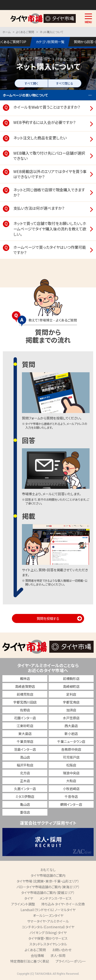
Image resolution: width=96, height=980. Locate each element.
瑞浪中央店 (71, 773)
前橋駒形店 (71, 679)
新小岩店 (71, 734)
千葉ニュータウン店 (71, 741)
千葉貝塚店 (25, 741)
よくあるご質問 (35, 950)
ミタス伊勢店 (25, 796)
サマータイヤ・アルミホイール (48, 921)
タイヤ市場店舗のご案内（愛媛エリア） (48, 893)
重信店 (25, 812)
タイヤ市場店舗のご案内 (48, 875)
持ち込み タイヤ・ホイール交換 (63, 904)
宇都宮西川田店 (25, 702)
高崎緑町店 (71, 686)
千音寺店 (71, 796)
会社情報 (37, 955)
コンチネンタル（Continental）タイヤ (48, 927)
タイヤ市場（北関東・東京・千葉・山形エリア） (48, 881)
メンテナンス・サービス (56, 898)
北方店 (25, 773)
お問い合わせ (62, 950)
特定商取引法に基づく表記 (30, 961)
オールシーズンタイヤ (48, 915)
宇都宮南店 (71, 702)
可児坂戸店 (71, 757)
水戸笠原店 (71, 718)
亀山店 (25, 804)
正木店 (25, 781)
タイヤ (29, 898)
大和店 (71, 781)
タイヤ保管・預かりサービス (48, 938)
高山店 (25, 757)
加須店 (71, 710)
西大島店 (71, 726)
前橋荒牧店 (25, 694)
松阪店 (71, 765)
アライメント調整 (23, 904)
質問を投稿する (48, 618)
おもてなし (48, 870)
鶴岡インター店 (71, 804)
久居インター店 (25, 789)
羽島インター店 (25, 749)
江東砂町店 (25, 726)
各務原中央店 (71, 749)
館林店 (25, 679)
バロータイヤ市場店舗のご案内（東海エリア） (48, 887)
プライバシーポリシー (71, 961)
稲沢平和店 (25, 765)
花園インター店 (25, 718)
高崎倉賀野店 (25, 686)
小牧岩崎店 (71, 789)
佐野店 (25, 710)
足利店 (71, 694)
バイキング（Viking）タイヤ (48, 933)
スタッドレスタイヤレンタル (48, 944)
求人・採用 (58, 955)
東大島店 (25, 734)
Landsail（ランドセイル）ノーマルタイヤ (48, 910)
